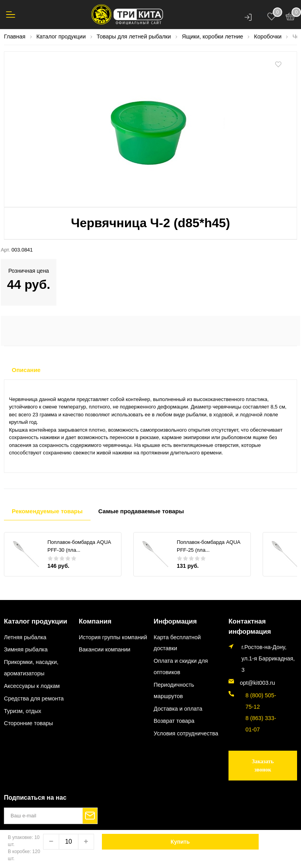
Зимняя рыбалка (26, 649)
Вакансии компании (105, 649)
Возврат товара (174, 720)
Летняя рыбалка (25, 636)
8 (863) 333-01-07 (259, 723)
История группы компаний (113, 636)
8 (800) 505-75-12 (259, 700)
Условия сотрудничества (186, 733)
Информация (173, 621)
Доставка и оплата (178, 708)
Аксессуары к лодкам (32, 685)
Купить (180, 842)
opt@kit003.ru (257, 682)
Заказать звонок (263, 764)
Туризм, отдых (23, 710)
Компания (93, 621)
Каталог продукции (32, 621)
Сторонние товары (28, 723)
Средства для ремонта (34, 698)
